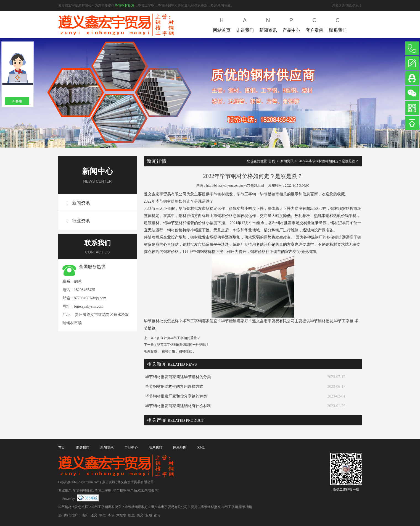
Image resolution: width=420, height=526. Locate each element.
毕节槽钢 (120, 490)
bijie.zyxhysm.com (89, 306)
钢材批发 (185, 351)
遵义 (94, 515)
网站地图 (180, 448)
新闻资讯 (268, 24)
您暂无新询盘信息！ (347, 6)
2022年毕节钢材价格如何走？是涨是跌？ (329, 161)
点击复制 (109, 482)
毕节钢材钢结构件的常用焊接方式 (174, 387)
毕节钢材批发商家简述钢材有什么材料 (178, 406)
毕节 (111, 515)
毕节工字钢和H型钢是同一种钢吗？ (183, 345)
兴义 (140, 515)
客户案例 (315, 24)
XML (201, 448)
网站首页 (222, 24)
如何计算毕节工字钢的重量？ (179, 338)
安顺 (149, 515)
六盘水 (121, 515)
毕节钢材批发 (125, 6)
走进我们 (245, 24)
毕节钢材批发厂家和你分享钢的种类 (176, 396)
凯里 (131, 515)
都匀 (157, 515)
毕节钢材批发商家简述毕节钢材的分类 (178, 377)
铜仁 (102, 515)
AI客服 (17, 101)
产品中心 (291, 24)
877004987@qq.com (90, 298)
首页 (272, 161)
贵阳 (85, 515)
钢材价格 (168, 351)
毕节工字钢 (103, 490)
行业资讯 (81, 221)
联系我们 (338, 24)
